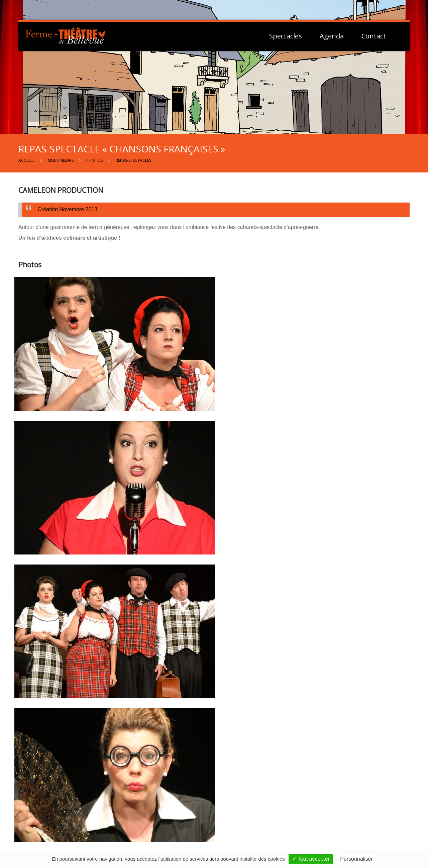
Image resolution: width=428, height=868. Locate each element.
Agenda (332, 36)
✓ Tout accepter (311, 859)
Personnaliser (356, 859)
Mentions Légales (345, 812)
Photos (94, 160)
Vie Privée (336, 819)
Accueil (26, 160)
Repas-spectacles (133, 160)
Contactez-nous (218, 813)
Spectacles (286, 36)
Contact (374, 36)
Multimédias (61, 160)
